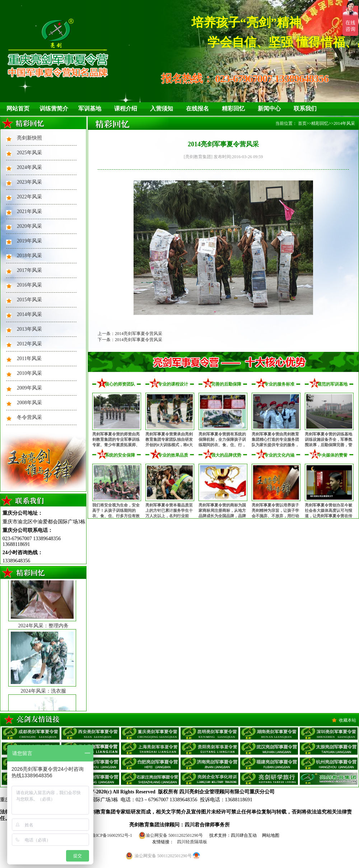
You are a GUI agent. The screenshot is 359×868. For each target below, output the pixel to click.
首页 (302, 123)
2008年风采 (29, 403)
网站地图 (271, 835)
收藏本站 (348, 720)
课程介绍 (126, 108)
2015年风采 (29, 300)
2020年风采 (29, 226)
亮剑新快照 (29, 138)
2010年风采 (29, 373)
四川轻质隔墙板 (192, 842)
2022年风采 (29, 197)
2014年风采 (29, 314)
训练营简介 (54, 108)
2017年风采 (29, 270)
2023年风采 (29, 182)
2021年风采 (29, 211)
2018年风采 (29, 256)
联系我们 (305, 108)
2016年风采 (29, 285)
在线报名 (197, 108)
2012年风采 (29, 344)
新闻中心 (269, 108)
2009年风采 (29, 388)
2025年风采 (29, 153)
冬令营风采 (29, 417)
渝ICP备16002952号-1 (112, 835)
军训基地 (90, 108)
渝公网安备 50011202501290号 (171, 835)
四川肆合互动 (244, 835)
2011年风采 (29, 358)
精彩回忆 (233, 108)
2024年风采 (29, 167)
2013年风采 (29, 329)
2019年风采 (29, 241)
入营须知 (162, 108)
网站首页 (18, 108)
